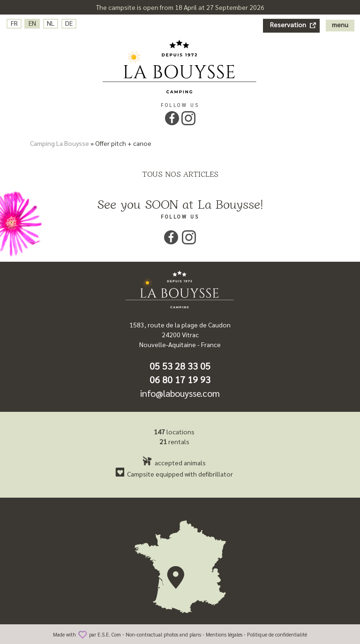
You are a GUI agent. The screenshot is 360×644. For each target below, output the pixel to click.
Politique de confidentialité (277, 634)
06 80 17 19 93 (180, 379)
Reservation (288, 24)
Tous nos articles (180, 174)
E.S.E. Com (109, 634)
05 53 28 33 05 (180, 366)
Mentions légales (224, 634)
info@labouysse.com (180, 393)
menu (340, 24)
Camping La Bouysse (60, 143)
